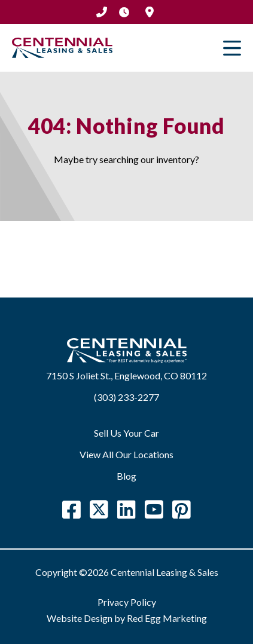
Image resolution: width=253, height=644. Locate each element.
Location (150, 12)
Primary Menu (232, 48)
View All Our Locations (126, 454)
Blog (126, 476)
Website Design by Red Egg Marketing (127, 618)
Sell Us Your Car (126, 433)
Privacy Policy (127, 602)
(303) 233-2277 (102, 12)
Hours (124, 12)
